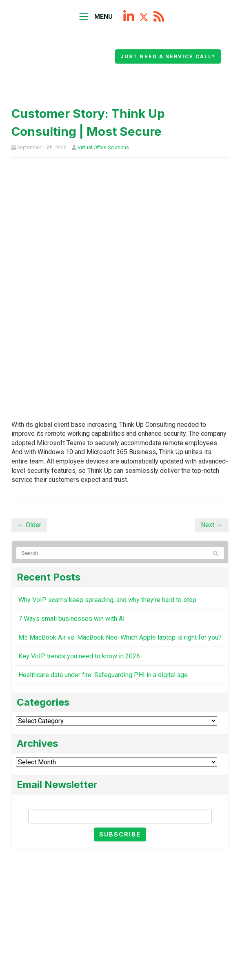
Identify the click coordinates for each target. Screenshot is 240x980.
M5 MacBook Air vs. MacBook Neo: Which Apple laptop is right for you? (120, 637)
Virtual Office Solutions (103, 148)
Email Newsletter (120, 803)
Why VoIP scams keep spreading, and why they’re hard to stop (107, 600)
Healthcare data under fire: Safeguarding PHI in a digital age (103, 675)
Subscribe (120, 834)
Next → (212, 525)
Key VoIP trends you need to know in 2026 (79, 656)
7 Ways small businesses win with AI (72, 619)
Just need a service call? (168, 56)
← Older (29, 525)
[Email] (120, 817)
